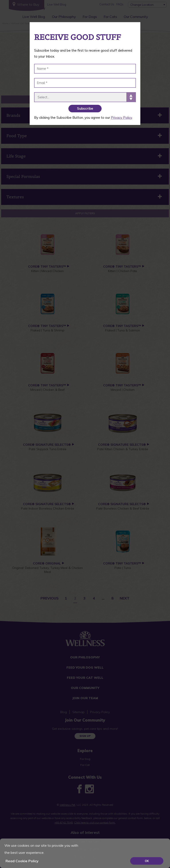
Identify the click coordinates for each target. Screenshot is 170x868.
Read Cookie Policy (22, 861)
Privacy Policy (121, 118)
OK (147, 861)
